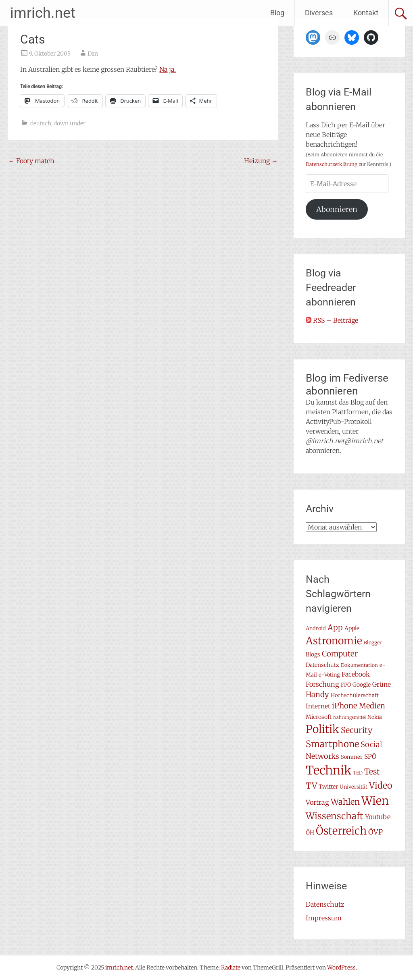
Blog (277, 13)
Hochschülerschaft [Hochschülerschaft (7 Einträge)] (355, 695)
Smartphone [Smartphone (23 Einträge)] (332, 744)
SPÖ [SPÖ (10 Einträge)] (370, 757)
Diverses (319, 13)
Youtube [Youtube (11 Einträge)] (378, 817)
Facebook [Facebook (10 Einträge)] (356, 674)
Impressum (324, 918)
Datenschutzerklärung (332, 164)
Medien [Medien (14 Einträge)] (372, 706)
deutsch (41, 123)
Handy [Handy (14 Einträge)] (317, 695)
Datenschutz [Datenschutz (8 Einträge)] (322, 665)
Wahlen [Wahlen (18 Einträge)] (345, 802)
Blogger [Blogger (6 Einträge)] (373, 643)
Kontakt (366, 13)
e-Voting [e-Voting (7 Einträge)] (329, 675)
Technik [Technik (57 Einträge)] (329, 770)
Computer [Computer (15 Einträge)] (340, 654)
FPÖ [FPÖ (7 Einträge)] (346, 685)
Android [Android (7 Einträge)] (316, 628)
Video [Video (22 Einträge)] (381, 786)
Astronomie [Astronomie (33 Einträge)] (334, 641)
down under (70, 123)
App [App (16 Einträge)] (335, 627)
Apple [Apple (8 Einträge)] (352, 628)
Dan (93, 54)
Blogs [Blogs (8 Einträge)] (313, 654)
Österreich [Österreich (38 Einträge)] (341, 831)
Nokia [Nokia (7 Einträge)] (375, 717)
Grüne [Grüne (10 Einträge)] (382, 684)
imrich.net (43, 13)
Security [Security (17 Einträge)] (357, 730)
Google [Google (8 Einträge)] (362, 685)
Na (163, 69)
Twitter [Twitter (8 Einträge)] (328, 787)
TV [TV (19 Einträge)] (311, 786)
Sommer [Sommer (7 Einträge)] (352, 757)
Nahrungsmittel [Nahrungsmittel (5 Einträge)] (349, 717)
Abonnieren (337, 209)
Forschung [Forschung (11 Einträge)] (322, 684)
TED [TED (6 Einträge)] (358, 773)
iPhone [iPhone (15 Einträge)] (345, 706)
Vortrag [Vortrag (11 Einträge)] (317, 802)
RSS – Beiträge (332, 320)
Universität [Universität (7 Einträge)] (354, 787)
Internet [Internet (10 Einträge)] (318, 706)
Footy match (31, 161)
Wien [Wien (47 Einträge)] (375, 801)
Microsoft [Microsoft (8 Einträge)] (319, 717)
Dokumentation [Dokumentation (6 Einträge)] (359, 665)
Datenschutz (325, 904)
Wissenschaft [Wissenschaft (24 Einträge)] (335, 816)
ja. (172, 69)
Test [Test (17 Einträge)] (372, 772)
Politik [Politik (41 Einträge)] (322, 729)
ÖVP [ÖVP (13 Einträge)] (375, 832)
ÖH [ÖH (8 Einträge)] (310, 833)
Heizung (261, 161)
